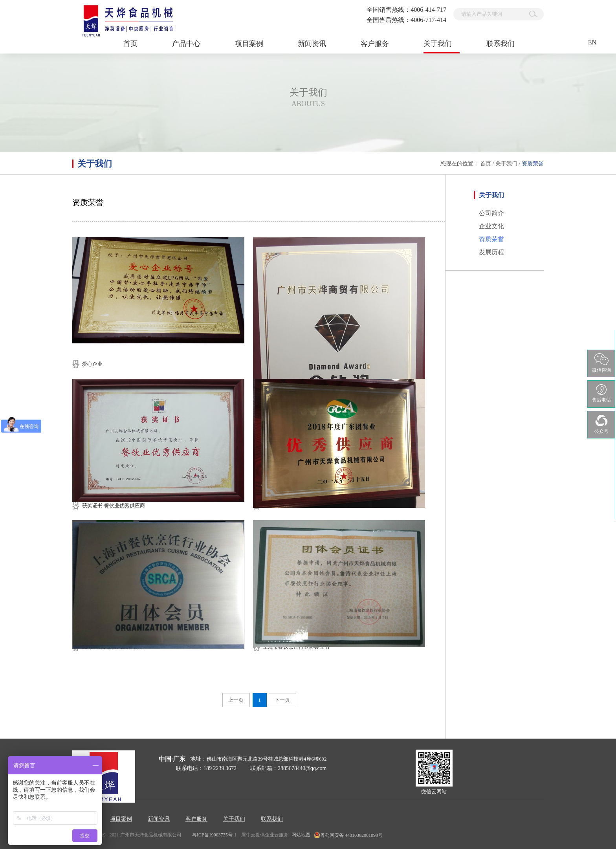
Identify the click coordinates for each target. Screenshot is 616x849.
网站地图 (300, 835)
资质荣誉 (533, 164)
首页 (130, 44)
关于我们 (506, 164)
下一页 (282, 700)
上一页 (236, 700)
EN (592, 42)
